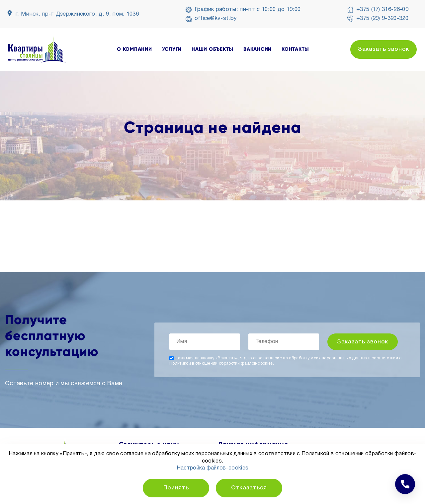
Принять (176, 488)
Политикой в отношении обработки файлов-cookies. (222, 363)
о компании (134, 49)
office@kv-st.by (216, 18)
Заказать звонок (383, 49)
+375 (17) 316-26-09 (382, 9)
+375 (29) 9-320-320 (382, 18)
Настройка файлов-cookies (213, 468)
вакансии (257, 49)
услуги (172, 49)
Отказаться (249, 488)
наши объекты (212, 49)
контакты (295, 49)
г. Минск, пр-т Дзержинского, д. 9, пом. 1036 (77, 14)
